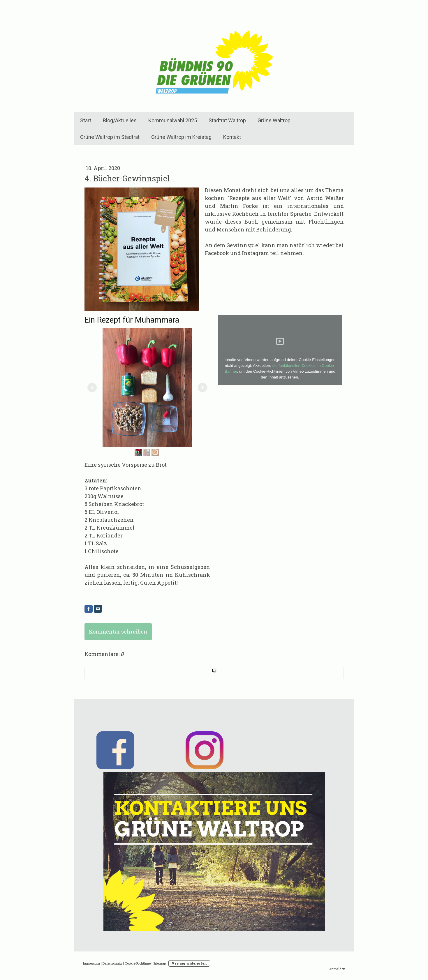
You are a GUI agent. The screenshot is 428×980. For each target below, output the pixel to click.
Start (86, 120)
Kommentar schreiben (118, 631)
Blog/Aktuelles (120, 120)
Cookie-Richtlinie (138, 963)
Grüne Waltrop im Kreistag (181, 137)
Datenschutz (112, 963)
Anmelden (337, 969)
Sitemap (160, 963)
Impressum (91, 963)
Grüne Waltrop (274, 120)
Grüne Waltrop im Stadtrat (110, 137)
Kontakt (232, 137)
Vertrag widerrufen (189, 963)
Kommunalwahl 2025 (173, 120)
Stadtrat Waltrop (227, 120)
